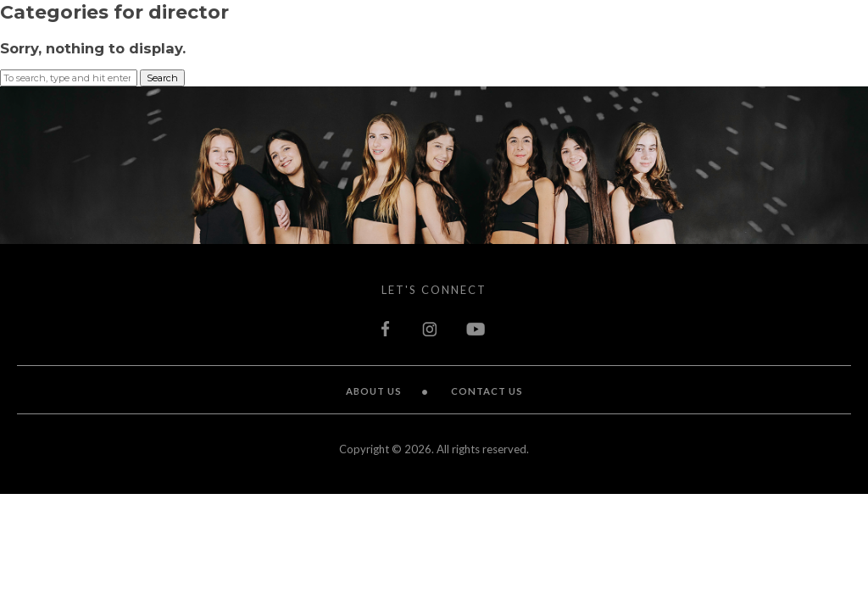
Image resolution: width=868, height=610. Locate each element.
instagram (430, 329)
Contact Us (487, 391)
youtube (476, 329)
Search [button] (162, 78)
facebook (387, 329)
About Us (374, 391)
